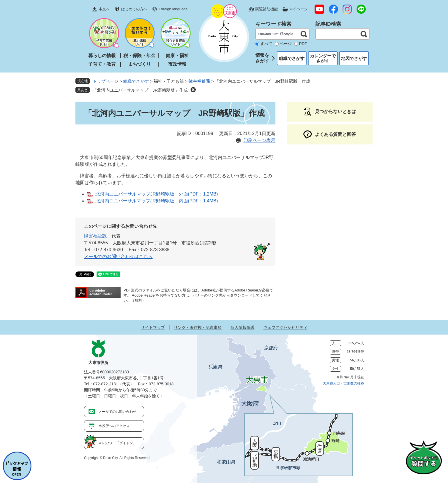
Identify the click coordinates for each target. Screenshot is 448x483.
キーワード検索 (273, 24)
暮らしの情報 (102, 56)
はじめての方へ (134, 9)
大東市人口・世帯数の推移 (343, 383)
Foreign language (173, 9)
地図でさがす (354, 58)
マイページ (298, 9)
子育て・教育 (102, 64)
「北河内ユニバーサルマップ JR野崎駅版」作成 (140, 90)
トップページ (105, 81)
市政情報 (177, 64)
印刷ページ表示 (259, 140)
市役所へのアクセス (114, 426)
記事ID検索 (328, 24)
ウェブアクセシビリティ (285, 327)
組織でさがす (292, 58)
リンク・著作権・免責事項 (198, 327)
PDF (303, 44)
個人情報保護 (243, 327)
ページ (286, 44)
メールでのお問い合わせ (117, 412)
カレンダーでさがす (323, 58)
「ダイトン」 (117, 443)
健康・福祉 (177, 56)
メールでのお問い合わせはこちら (118, 256)
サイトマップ (153, 327)
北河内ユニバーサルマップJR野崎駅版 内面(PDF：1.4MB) (157, 201)
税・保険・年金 (139, 56)
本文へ (104, 9)
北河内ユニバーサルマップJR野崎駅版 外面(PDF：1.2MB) (157, 194)
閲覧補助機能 (267, 9)
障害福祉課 (199, 81)
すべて (266, 44)
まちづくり (139, 64)
